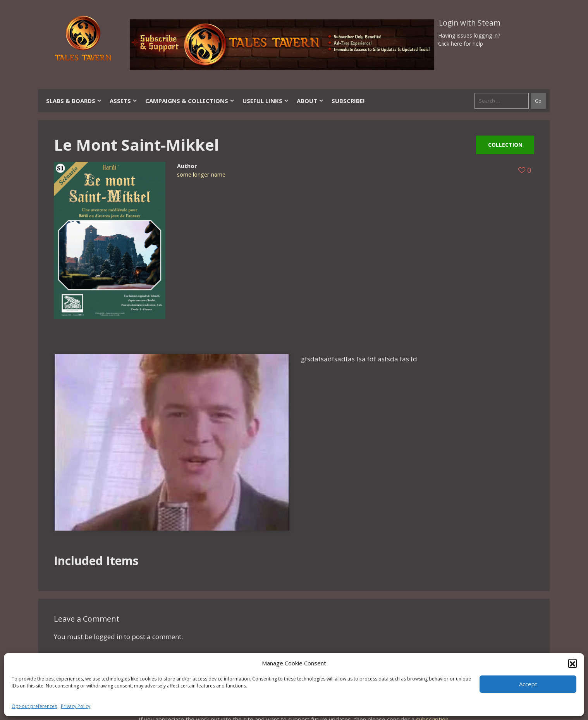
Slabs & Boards (74, 101)
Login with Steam (470, 23)
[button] (573, 663)
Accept (528, 684)
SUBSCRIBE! (348, 101)
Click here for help (461, 44)
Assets (124, 101)
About (310, 101)
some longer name (201, 174)
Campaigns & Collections (190, 101)
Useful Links (266, 101)
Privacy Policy (76, 706)
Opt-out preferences (34, 706)
